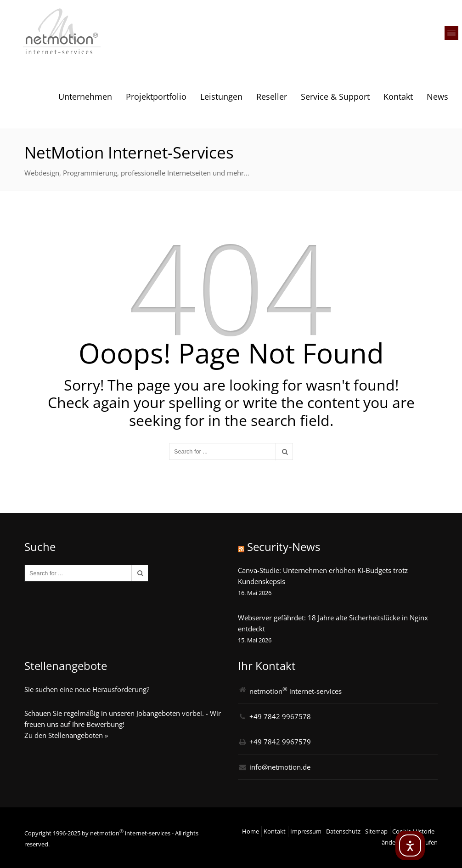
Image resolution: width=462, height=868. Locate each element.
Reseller (272, 96)
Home (251, 831)
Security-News (284, 547)
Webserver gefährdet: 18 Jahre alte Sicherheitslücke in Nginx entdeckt (333, 623)
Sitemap (376, 831)
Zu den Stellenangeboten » (66, 735)
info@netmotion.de (280, 767)
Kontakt (398, 96)
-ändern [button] (391, 842)
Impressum (306, 831)
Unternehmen (85, 96)
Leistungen (221, 96)
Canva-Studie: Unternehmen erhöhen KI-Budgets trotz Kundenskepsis (323, 576)
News (437, 96)
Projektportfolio (156, 96)
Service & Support (335, 96)
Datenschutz (343, 831)
